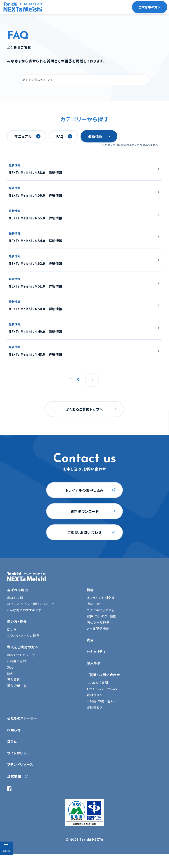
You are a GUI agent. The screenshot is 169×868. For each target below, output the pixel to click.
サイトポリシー (19, 753)
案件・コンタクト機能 (102, 616)
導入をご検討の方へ (23, 647)
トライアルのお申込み (102, 689)
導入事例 (14, 679)
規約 (10, 673)
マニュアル (23, 136)
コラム (12, 741)
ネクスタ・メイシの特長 (23, 636)
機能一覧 (93, 604)
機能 (90, 590)
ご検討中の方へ (150, 7)
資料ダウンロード (84, 511)
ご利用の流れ (17, 661)
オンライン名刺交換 (101, 598)
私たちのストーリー (22, 718)
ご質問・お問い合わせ (103, 675)
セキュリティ (96, 652)
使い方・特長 (17, 621)
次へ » (92, 380)
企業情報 (14, 776)
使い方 (12, 629)
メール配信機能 (98, 629)
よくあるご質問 (97, 683)
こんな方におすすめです (24, 610)
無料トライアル (18, 655)
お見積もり (95, 707)
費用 (10, 667)
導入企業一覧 (17, 686)
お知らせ (14, 730)
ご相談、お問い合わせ (84, 532)
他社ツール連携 (98, 622)
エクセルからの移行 (101, 610)
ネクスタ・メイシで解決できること (31, 604)
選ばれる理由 (18, 590)
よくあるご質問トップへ (84, 409)
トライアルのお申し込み (85, 490)
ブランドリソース (20, 764)
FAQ (60, 136)
